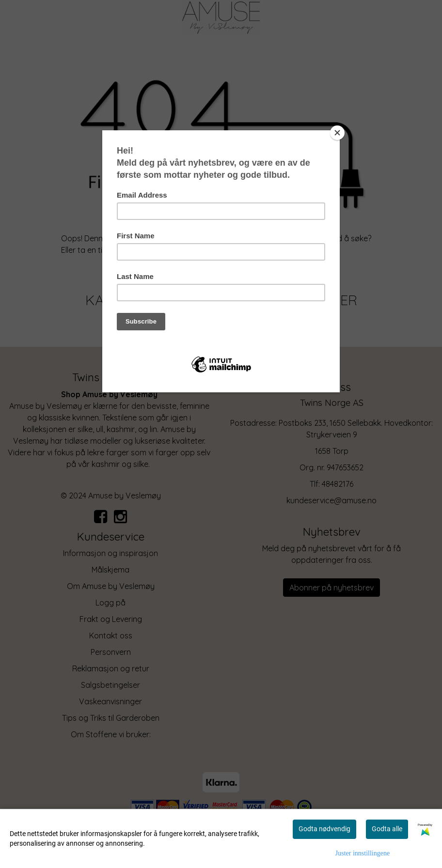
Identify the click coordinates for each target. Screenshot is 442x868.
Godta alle (387, 829)
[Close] (337, 133)
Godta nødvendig (324, 829)
